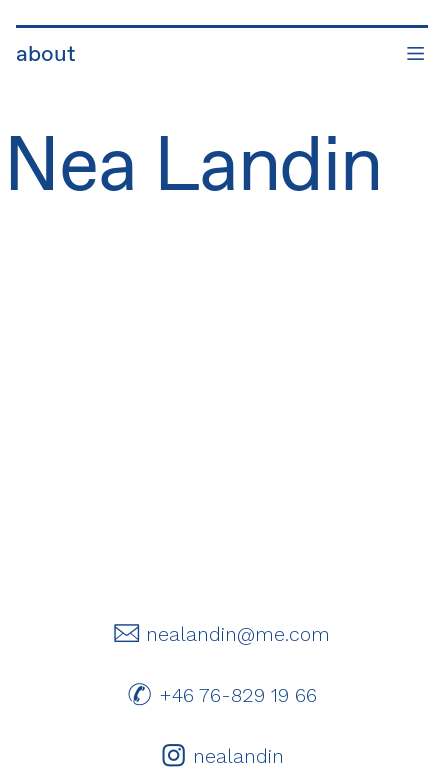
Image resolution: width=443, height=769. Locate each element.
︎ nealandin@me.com (221, 634)
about (46, 55)
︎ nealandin (222, 756)
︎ (415, 55)
